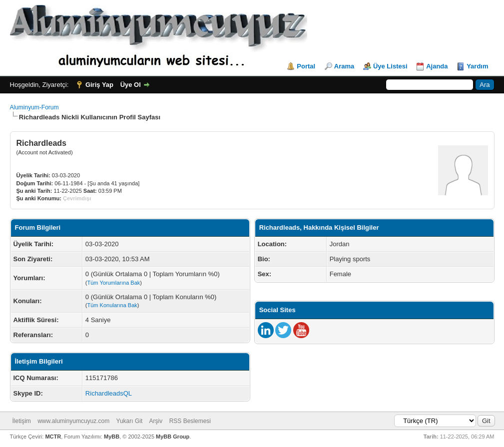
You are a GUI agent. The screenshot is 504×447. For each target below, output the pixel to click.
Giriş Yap (99, 85)
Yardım (477, 66)
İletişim (22, 421)
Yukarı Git (130, 421)
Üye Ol (131, 85)
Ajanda (437, 66)
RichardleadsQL (109, 393)
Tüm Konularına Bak (112, 305)
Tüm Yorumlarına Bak (114, 283)
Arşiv (156, 421)
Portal (306, 66)
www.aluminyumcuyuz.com (73, 421)
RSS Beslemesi (190, 421)
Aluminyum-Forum (34, 107)
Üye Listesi (390, 66)
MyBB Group (173, 437)
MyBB (112, 437)
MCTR (53, 437)
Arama (344, 66)
